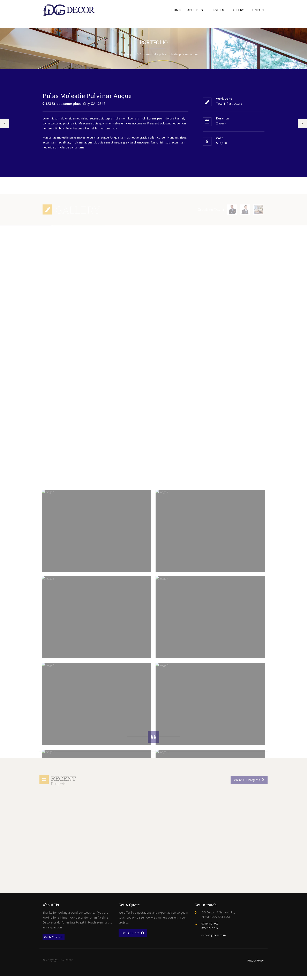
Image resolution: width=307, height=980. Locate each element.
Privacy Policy (254, 964)
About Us (195, 10)
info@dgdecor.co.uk (215, 938)
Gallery (237, 10)
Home (176, 10)
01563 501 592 (211, 931)
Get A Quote (134, 936)
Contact (257, 10)
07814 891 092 (211, 926)
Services (217, 10)
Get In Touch (55, 940)
